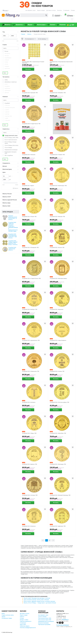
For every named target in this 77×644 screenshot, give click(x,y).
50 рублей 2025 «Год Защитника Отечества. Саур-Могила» (13, 236)
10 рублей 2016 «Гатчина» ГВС (30, 495)
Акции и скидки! (41, 10)
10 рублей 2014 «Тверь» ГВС (29, 433)
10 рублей (7, 103)
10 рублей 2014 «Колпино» (29, 402)
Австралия (7, 53)
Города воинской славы (11, 136)
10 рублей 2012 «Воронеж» (57, 309)
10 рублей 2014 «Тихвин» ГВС (57, 155)
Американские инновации (11, 150)
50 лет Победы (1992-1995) (11, 138)
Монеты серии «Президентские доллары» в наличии (37, 598)
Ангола (6, 64)
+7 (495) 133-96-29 (61, 616)
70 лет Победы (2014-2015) (11, 145)
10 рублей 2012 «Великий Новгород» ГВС (60, 495)
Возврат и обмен (24, 620)
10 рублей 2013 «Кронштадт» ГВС (58, 186)
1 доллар (7, 114)
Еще (5, 73)
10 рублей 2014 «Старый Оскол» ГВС (31, 278)
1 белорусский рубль (10, 108)
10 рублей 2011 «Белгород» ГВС (58, 464)
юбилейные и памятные (11, 82)
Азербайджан (8, 58)
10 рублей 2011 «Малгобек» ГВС (58, 433)
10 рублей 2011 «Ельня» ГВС (57, 247)
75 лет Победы (8, 148)
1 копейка (7, 122)
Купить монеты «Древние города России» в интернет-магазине (39, 601)
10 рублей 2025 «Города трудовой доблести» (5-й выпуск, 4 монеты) (13, 243)
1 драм (6, 118)
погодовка (7, 86)
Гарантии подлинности (26, 621)
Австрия (7, 56)
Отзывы (73, 10)
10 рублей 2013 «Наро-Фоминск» (58, 340)
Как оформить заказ (30, 10)
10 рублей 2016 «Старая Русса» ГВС (31, 124)
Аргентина (7, 68)
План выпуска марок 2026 (45, 620)
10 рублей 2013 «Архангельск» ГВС (31, 340)
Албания (7, 60)
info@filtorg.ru (65, 619)
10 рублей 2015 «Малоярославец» (58, 278)
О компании (66, 10)
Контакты (60, 10)
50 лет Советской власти (11, 140)
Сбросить (16, 188)
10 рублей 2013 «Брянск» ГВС (30, 464)
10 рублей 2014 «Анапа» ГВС (57, 371)
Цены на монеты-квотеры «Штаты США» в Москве (36, 600)
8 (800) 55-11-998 (61, 613)
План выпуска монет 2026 (45, 618)
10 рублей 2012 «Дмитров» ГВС (58, 526)
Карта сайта (23, 624)
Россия (6, 51)
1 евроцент (7, 120)
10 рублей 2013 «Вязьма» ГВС (57, 217)
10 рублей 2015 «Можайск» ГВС (58, 93)
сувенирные (8, 90)
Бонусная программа (43, 623)
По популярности (30, 39)
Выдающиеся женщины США (11, 153)
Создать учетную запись (8, 615)
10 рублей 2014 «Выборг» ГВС (30, 309)
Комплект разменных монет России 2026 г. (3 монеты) (13, 218)
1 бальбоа (7, 105)
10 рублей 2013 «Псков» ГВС (29, 217)
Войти (3, 613)
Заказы (3, 617)
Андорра (7, 66)
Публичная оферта (25, 626)
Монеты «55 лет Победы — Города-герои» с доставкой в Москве (40, 603)
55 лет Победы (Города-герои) (11, 143)
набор (6, 80)
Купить (29, 69)
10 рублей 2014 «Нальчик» (29, 155)
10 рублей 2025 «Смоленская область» (12, 249)
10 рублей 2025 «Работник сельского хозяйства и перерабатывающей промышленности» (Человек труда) (13, 227)
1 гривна (7, 110)
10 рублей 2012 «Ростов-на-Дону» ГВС (59, 402)
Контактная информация (63, 625)
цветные (7, 93)
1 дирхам (7, 112)
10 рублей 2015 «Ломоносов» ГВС (31, 371)
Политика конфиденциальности (28, 628)
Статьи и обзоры (42, 617)
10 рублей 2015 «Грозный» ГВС (30, 93)
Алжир (6, 62)
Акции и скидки (24, 615)
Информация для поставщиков (46, 621)
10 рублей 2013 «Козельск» (29, 526)
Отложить (45, 45)
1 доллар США (8, 116)
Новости (22, 617)
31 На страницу (43, 39)
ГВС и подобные (9, 155)
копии (6, 84)
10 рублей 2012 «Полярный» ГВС (30, 247)
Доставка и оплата (51, 10)
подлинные (7, 88)
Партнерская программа (44, 624)
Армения (7, 71)
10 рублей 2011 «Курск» (28, 186)
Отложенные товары (7, 618)
